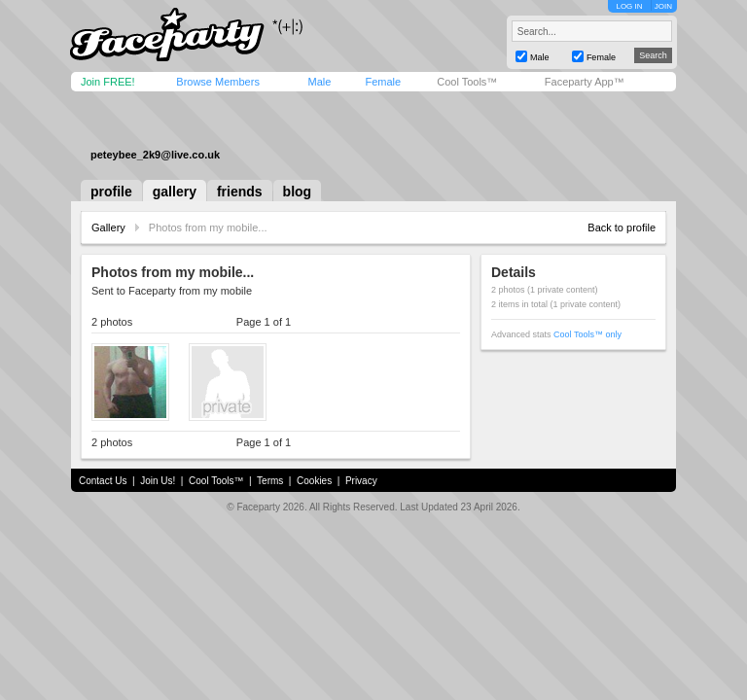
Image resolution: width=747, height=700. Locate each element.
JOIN (663, 6)
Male (319, 82)
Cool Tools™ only (587, 334)
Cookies (314, 481)
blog (298, 192)
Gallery (108, 227)
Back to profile (622, 227)
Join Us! (158, 481)
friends (240, 192)
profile (111, 192)
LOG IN (629, 6)
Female (383, 82)
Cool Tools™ (467, 82)
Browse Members (218, 82)
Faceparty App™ (585, 82)
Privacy (361, 481)
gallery (175, 192)
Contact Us (103, 481)
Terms (270, 481)
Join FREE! (108, 82)
